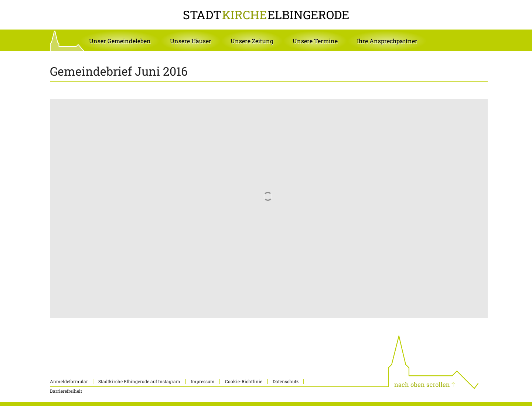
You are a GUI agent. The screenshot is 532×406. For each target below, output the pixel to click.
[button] (120, 41)
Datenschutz (286, 381)
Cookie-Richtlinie (244, 381)
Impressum (203, 381)
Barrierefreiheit (66, 391)
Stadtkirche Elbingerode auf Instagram (139, 381)
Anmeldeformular (69, 381)
